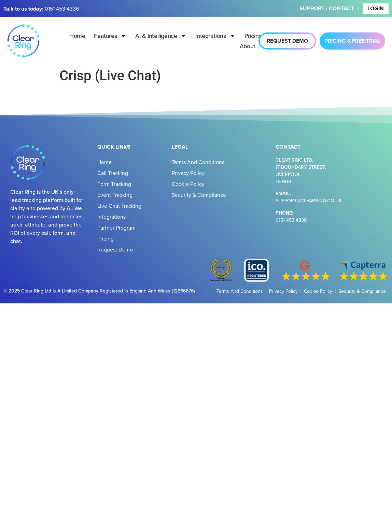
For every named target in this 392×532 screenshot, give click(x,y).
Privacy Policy (188, 173)
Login (376, 8)
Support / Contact (327, 8)
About (252, 46)
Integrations (215, 36)
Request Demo (115, 249)
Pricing (253, 36)
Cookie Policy (188, 184)
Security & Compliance (199, 195)
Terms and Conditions (198, 162)
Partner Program (116, 228)
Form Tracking (114, 184)
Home (77, 36)
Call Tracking (113, 173)
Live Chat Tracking (119, 206)
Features (110, 36)
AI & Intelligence (161, 36)
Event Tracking (115, 195)
